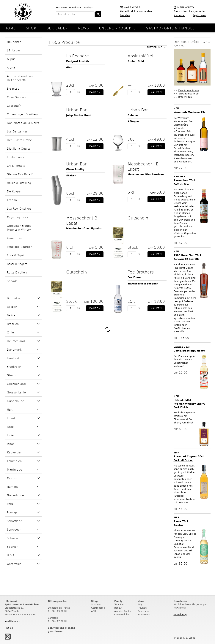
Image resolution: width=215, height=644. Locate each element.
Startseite (61, 8)
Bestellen (125, 15)
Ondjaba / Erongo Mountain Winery (19, 227)
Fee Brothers (141, 272)
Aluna (11, 67)
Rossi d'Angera (17, 264)
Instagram (8, 637)
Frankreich (14, 367)
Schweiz (13, 538)
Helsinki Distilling (19, 183)
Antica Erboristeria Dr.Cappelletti (20, 78)
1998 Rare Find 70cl (187, 255)
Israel (11, 427)
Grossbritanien (17, 392)
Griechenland (16, 384)
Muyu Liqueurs (17, 217)
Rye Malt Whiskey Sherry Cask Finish (189, 405)
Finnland (13, 358)
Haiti (10, 409)
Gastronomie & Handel (170, 28)
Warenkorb (132, 8)
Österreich (14, 564)
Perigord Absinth (78, 61)
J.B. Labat (14, 50)
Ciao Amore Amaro (188, 90)
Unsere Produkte (117, 28)
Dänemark (14, 349)
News (84, 28)
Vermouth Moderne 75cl (190, 112)
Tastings (88, 8)
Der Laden (57, 28)
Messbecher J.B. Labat (144, 166)
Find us (9, 628)
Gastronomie (98, 608)
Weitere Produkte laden (107, 330)
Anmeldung (180, 614)
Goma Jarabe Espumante (189, 351)
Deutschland (16, 341)
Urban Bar (76, 110)
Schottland (15, 521)
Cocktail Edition (183, 460)
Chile (10, 332)
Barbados (14, 298)
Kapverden (15, 452)
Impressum (144, 614)
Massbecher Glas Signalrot (84, 228)
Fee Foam (134, 277)
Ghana (12, 375)
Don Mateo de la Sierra (23, 123)
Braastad (13, 88)
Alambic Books (122, 611)
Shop (31, 28)
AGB (94, 611)
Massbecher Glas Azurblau (146, 174)
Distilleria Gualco (19, 148)
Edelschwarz (16, 157)
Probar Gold (136, 61)
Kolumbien (14, 461)
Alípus (11, 59)
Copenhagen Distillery (22, 114)
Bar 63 (118, 608)
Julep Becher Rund (79, 115)
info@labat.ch (12, 621)
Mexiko (12, 478)
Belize (11, 315)
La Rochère (78, 56)
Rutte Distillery (17, 272)
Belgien (12, 307)
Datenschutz (145, 611)
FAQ (140, 604)
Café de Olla (181, 184)
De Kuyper (14, 191)
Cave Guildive (17, 97)
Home (10, 28)
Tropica (178, 525)
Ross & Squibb (17, 255)
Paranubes (14, 238)
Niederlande (15, 495)
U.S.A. (11, 555)
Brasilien (13, 324)
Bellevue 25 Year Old (187, 259)
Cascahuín (14, 106)
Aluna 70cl (181, 521)
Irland (11, 418)
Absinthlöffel (140, 56)
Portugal (13, 512)
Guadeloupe (15, 401)
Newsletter (75, 8)
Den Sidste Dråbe (19, 140)
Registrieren (199, 15)
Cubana (133, 115)
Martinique (14, 469)
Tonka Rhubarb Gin (189, 94)
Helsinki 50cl (182, 400)
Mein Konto (186, 8)
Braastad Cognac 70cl (189, 457)
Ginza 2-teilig (75, 169)
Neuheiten (14, 42)
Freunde (142, 608)
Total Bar (119, 604)
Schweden (14, 529)
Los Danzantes (17, 131)
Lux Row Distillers (19, 208)
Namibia (13, 486)
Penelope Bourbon (20, 247)
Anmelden (180, 15)
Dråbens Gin (185, 97)
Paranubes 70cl (184, 180)
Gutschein (138, 218)
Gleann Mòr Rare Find (22, 174)
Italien (11, 435)
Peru (10, 504)
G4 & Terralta (16, 166)
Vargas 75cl (182, 347)
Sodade (12, 281)
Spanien (13, 546)
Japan (11, 444)
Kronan (12, 200)
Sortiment (97, 604)
